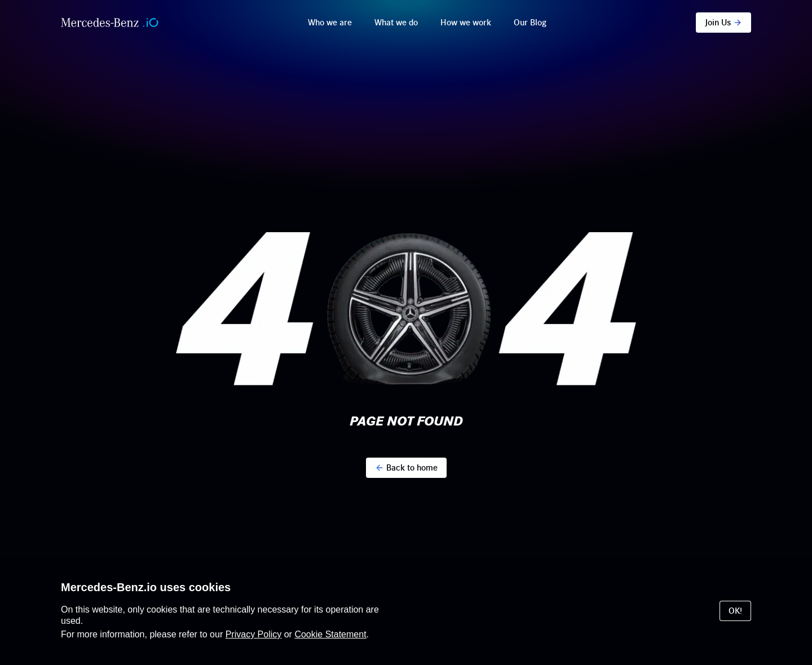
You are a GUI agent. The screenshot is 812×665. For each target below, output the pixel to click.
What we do (396, 23)
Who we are (330, 23)
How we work (466, 23)
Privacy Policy (254, 634)
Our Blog (530, 23)
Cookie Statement (330, 634)
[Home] (110, 23)
